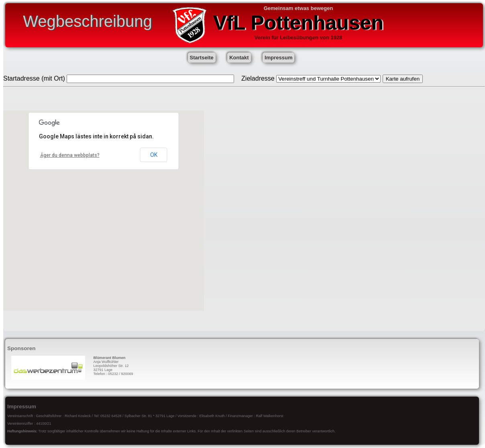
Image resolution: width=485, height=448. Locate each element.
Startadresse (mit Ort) (34, 78)
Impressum (278, 58)
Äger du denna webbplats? (70, 155)
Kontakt (239, 58)
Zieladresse (258, 78)
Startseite (202, 58)
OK (154, 155)
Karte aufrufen (403, 79)
